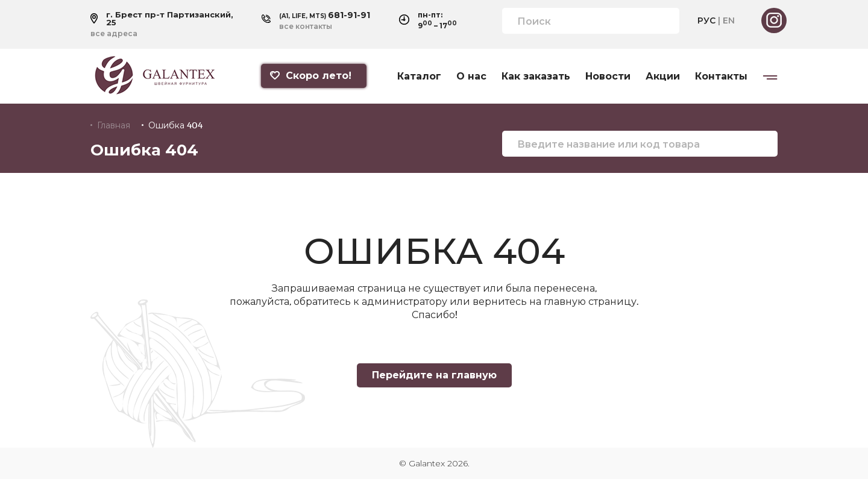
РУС (706, 20)
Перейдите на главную (434, 375)
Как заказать (536, 77)
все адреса (114, 34)
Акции (663, 77)
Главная (114, 125)
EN (729, 20)
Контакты (721, 77)
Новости (608, 77)
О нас (471, 77)
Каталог (419, 77)
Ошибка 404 (175, 125)
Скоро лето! (311, 76)
